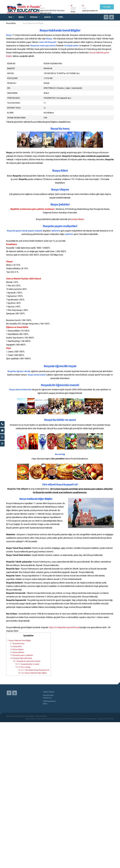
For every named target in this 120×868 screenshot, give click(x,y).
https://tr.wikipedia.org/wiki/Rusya (64, 627)
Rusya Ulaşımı (17, 649)
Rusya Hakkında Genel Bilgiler (19, 641)
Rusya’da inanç (17, 644)
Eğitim (21, 17)
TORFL (60, 17)
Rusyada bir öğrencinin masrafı (27, 661)
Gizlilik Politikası (49, 692)
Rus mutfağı (23, 667)
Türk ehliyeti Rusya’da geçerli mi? (34, 670)
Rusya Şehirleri (17, 652)
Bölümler (34, 17)
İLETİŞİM (107, 7)
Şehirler (48, 17)
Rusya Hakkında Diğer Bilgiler (32, 673)
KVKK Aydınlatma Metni (49, 702)
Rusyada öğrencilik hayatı (21, 658)
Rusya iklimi (16, 646)
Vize (10, 17)
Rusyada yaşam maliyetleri (22, 655)
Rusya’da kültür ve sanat (27, 664)
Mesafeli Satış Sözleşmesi (48, 697)
